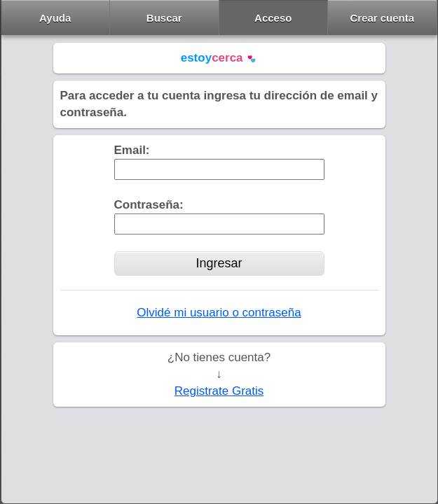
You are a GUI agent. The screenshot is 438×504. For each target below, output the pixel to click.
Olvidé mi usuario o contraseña (219, 313)
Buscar (164, 18)
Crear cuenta (382, 18)
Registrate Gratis (219, 391)
